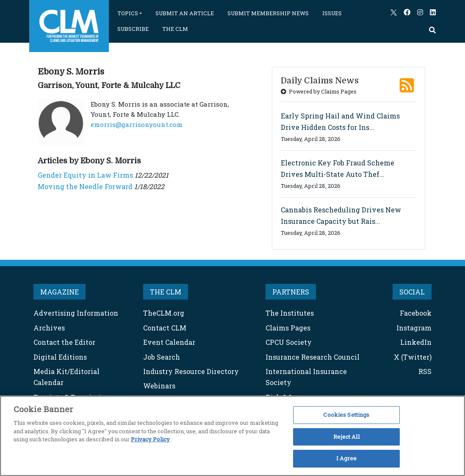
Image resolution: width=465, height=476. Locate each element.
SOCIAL (412, 292)
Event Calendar (169, 342)
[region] (233, 436)
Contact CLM (165, 328)
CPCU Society (289, 342)
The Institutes (290, 313)
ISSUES (332, 13)
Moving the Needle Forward (85, 186)
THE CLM (175, 29)
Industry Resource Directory (191, 371)
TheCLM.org (164, 313)
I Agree (347, 458)
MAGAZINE (60, 292)
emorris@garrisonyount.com (137, 124)
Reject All (346, 437)
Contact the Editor (64, 342)
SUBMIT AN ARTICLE (185, 13)
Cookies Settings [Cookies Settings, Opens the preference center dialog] (346, 415)
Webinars (159, 386)
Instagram (414, 328)
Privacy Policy (150, 439)
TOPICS (128, 13)
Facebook (416, 313)
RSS (425, 371)
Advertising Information (76, 313)
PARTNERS (291, 292)
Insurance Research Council (313, 357)
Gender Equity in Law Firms (85, 175)
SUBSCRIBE (133, 29)
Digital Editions (60, 357)
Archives (49, 328)
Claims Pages (288, 328)
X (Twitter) (413, 357)
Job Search (162, 357)
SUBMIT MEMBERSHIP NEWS (268, 13)
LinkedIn (416, 342)
